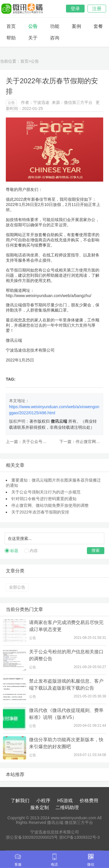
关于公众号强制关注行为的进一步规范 (46, 492)
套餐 (98, 26)
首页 (11, 26)
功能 (55, 26)
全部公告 (17, 587)
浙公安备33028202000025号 (32, 837)
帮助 (11, 38)
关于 (33, 38)
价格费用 (89, 801)
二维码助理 (67, 808)
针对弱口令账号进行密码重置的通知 (44, 499)
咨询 (55, 38)
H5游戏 (65, 801)
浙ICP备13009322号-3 (79, 837)
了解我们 (20, 801)
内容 (34, 551)
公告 (33, 26)
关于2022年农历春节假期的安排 (40, 512)
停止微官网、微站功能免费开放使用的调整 (50, 505)
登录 (75, 9)
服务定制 (40, 808)
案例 (76, 26)
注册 (97, 9)
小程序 (43, 801)
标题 (14, 551)
